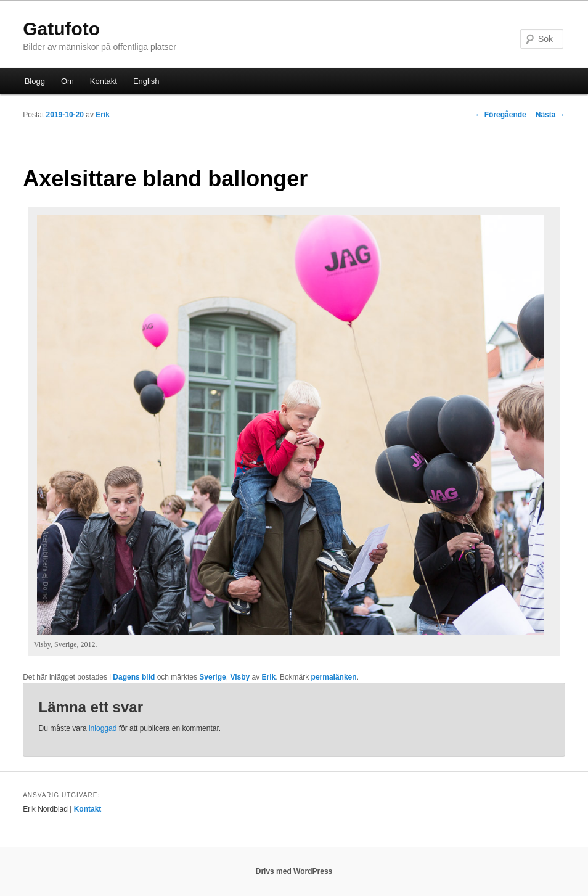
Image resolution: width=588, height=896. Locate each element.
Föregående (500, 115)
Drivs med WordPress (294, 871)
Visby (240, 677)
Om (67, 81)
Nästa (550, 115)
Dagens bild (134, 677)
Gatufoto (61, 29)
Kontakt (104, 81)
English (146, 81)
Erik (103, 115)
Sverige (212, 677)
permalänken (334, 677)
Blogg (35, 81)
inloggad (103, 728)
